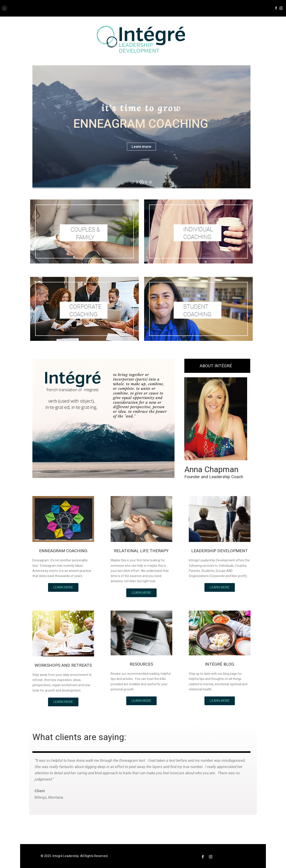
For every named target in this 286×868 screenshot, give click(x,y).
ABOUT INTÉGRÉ (216, 366)
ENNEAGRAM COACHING (63, 551)
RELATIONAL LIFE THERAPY (141, 551)
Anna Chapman (211, 469)
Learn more (141, 146)
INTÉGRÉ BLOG (220, 664)
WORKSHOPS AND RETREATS (63, 665)
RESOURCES (141, 664)
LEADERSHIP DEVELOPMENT (220, 551)
